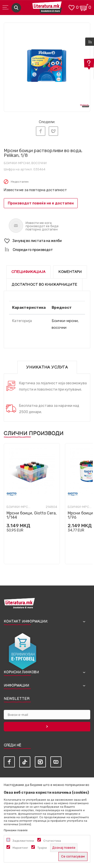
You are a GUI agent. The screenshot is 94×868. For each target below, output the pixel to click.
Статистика (52, 841)
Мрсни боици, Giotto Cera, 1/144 (32, 515)
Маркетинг (20, 848)
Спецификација (28, 272)
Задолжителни (23, 841)
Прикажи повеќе (16, 830)
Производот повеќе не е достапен (41, 203)
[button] (47, 241)
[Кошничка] (84, 7)
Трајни (42, 848)
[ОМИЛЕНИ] (71, 7)
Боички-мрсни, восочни (25, 163)
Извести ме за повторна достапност (35, 190)
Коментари (70, 272)
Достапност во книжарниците (44, 285)
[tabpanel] (47, 66)
